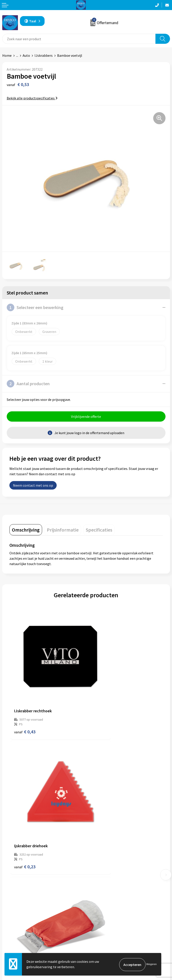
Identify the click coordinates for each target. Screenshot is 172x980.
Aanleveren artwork (103, 875)
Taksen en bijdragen (104, 882)
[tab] (26, 530)
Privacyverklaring (102, 937)
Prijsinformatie (100, 868)
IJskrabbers (44, 55)
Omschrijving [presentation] (26, 530)
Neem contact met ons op (33, 486)
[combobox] (79, 39)
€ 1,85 (25, 817)
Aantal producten (28, 384)
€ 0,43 (25, 707)
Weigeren (152, 964)
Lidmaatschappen (102, 889)
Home (7, 55)
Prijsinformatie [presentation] (63, 530)
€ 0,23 (101, 707)
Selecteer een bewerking (35, 307)
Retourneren (12, 937)
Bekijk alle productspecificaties (32, 98)
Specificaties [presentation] (99, 530)
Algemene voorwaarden (106, 931)
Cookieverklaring (101, 944)
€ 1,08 (101, 817)
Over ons (95, 862)
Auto (26, 55)
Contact (9, 931)
